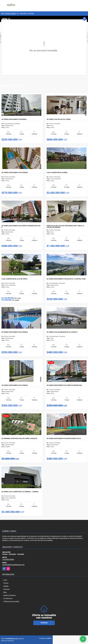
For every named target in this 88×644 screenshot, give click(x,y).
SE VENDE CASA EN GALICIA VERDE (59, 119)
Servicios (7, 589)
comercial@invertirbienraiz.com (13, 565)
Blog (5, 592)
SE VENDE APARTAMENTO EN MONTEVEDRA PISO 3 (64, 439)
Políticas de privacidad (11, 601)
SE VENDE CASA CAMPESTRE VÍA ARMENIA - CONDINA (20, 492)
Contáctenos (8, 598)
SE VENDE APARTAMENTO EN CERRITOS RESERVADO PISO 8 (21, 227)
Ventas (6, 583)
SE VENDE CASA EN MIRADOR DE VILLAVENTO (62, 332)
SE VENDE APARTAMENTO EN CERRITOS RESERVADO (64, 385)
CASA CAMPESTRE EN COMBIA (57, 173)
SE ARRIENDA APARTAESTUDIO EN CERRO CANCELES (19, 439)
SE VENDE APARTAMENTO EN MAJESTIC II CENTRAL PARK (66, 279)
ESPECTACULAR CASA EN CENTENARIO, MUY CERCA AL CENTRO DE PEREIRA (65, 227)
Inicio (5, 580)
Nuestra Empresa (10, 595)
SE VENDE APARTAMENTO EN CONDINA (15, 173)
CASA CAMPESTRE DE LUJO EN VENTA (14, 279)
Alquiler (6, 586)
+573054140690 (10, 14)
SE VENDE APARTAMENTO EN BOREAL (14, 119)
